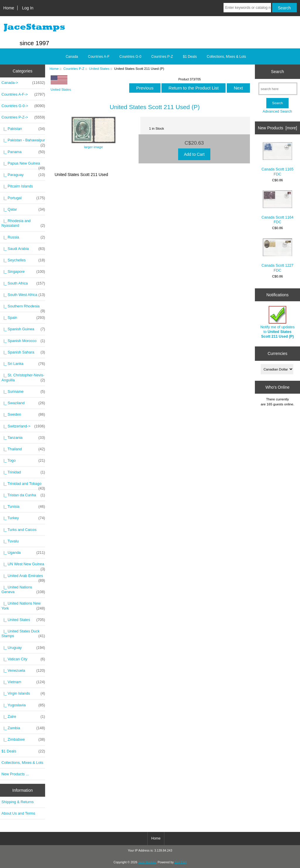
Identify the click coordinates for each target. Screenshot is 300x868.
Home (9, 8)
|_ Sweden (23, 414)
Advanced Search (277, 111)
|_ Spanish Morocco (23, 341)
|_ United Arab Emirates (23, 577)
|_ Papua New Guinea (23, 165)
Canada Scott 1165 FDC (278, 159)
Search (277, 72)
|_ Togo (23, 461)
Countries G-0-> (23, 106)
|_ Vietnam (23, 682)
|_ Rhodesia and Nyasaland (23, 223)
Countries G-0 (131, 57)
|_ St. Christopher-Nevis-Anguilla (23, 378)
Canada (72, 57)
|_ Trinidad (23, 472)
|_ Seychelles (23, 260)
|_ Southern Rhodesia (23, 308)
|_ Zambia (23, 728)
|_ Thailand (23, 449)
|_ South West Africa (23, 295)
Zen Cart (181, 862)
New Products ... (15, 774)
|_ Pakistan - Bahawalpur (23, 142)
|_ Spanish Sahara (23, 352)
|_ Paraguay (23, 175)
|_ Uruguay (23, 648)
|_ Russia (23, 237)
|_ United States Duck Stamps (23, 634)
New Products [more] (277, 128)
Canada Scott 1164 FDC (278, 207)
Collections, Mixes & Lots (226, 57)
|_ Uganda (23, 553)
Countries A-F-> (23, 94)
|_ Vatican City (23, 659)
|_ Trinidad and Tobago (23, 485)
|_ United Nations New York (23, 606)
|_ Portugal (23, 198)
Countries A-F (99, 57)
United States (99, 68)
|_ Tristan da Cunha (23, 495)
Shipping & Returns (18, 802)
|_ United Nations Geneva (23, 590)
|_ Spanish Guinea (23, 329)
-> (23, 117)
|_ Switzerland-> (23, 426)
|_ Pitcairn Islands (17, 186)
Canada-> (23, 83)
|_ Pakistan (23, 129)
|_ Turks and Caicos (19, 530)
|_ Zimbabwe (23, 740)
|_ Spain (23, 318)
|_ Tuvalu (10, 541)
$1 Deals (190, 57)
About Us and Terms (18, 813)
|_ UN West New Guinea (23, 566)
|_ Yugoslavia (23, 705)
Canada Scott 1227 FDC (278, 256)
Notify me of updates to (278, 322)
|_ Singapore (23, 272)
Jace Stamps (147, 862)
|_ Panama (23, 152)
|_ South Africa (23, 283)
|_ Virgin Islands (23, 693)
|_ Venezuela (23, 671)
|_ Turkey (23, 518)
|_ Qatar (23, 209)
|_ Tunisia (23, 507)
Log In (28, 8)
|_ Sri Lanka (23, 364)
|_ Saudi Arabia (23, 249)
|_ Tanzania (23, 438)
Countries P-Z (74, 68)
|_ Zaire (23, 717)
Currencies (277, 353)
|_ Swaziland (23, 403)
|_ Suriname (23, 392)
